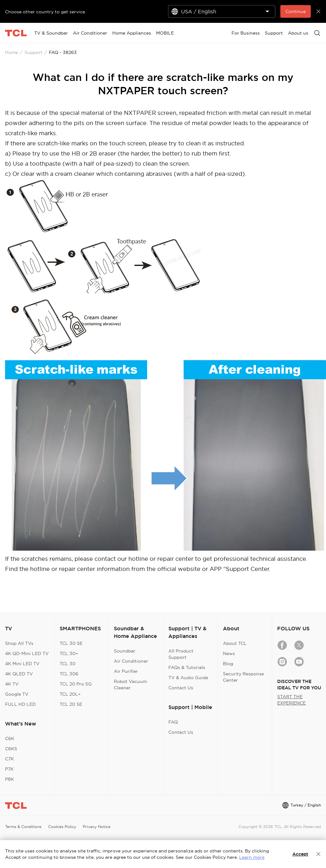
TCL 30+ (69, 653)
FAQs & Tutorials (187, 667)
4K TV (12, 684)
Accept (300, 854)
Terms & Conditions (23, 827)
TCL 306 (69, 674)
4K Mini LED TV (22, 664)
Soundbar (125, 651)
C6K (10, 739)
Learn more (252, 857)
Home (12, 52)
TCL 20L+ (70, 694)
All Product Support (181, 654)
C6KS (11, 749)
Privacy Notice (97, 827)
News (229, 653)
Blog (228, 664)
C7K (10, 759)
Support (33, 52)
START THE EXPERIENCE (291, 700)
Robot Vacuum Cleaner (130, 685)
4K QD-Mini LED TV (27, 653)
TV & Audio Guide (188, 678)
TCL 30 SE (71, 643)
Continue (296, 11)
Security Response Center (243, 677)
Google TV (17, 694)
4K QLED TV (19, 674)
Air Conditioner (131, 661)
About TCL (235, 643)
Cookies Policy (62, 827)
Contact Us (181, 688)
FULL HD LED (20, 704)
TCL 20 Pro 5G (76, 684)
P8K (10, 779)
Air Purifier (126, 671)
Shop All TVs (19, 643)
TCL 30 (68, 664)
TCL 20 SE (71, 704)
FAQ (173, 722)
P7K (9, 769)
